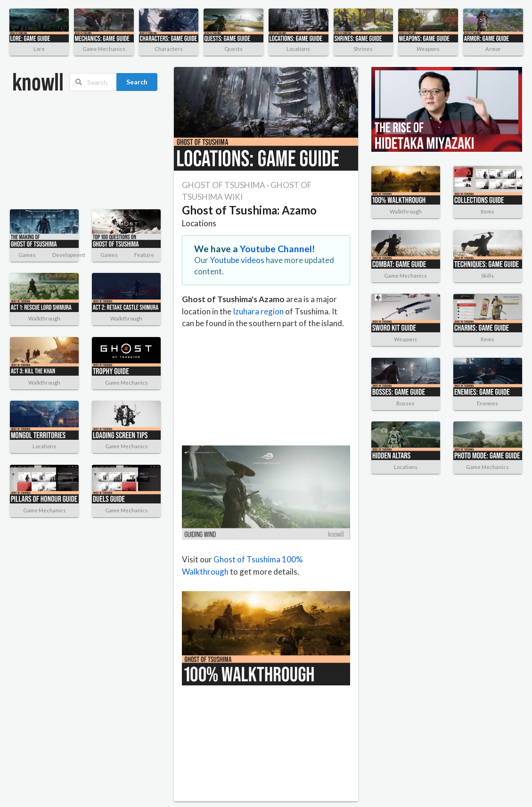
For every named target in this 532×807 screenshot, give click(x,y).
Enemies (487, 403)
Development (69, 255)
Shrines (363, 49)
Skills (487, 276)
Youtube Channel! (278, 249)
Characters (169, 49)
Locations (298, 49)
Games (27, 255)
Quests (233, 49)
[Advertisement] (62, 150)
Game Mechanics (104, 49)
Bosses (405, 403)
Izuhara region (258, 311)
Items (487, 211)
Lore (39, 49)
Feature (144, 255)
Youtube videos (237, 260)
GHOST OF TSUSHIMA (224, 185)
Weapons (428, 49)
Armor (493, 49)
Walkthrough (44, 318)
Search (137, 82)
